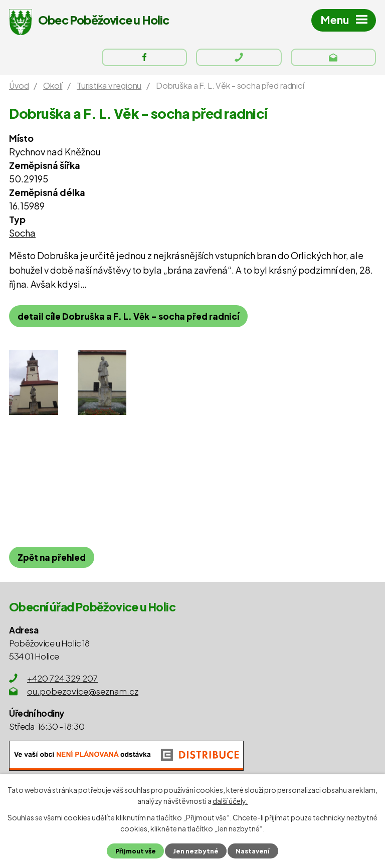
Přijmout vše (136, 851)
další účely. (230, 801)
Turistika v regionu (109, 85)
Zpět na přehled (52, 557)
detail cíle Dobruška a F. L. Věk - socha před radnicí (128, 316)
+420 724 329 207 (62, 678)
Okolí (53, 85)
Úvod (19, 85)
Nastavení (253, 851)
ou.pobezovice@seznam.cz (83, 691)
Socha (22, 233)
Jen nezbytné (196, 851)
